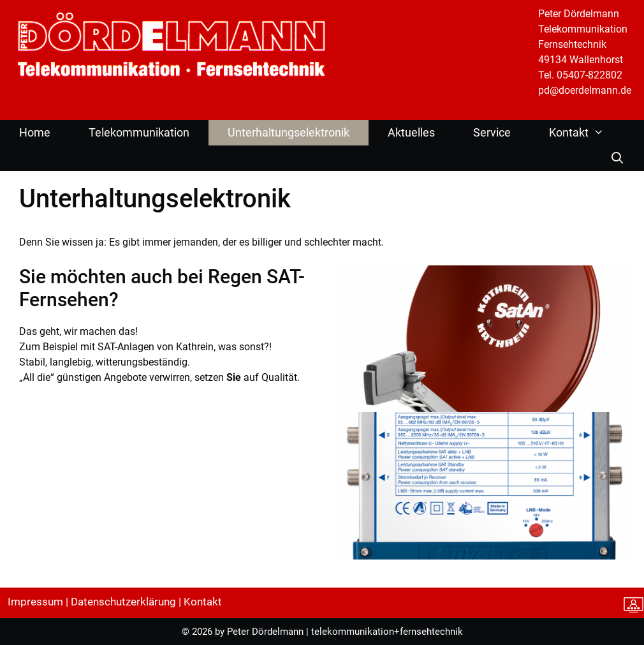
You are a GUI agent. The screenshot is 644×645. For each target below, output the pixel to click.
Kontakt (583, 133)
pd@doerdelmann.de (585, 90)
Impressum (35, 602)
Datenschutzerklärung (123, 602)
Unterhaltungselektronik (289, 132)
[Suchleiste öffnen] (618, 158)
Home (35, 132)
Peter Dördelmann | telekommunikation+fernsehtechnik (345, 632)
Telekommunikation (139, 132)
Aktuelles (411, 132)
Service (492, 132)
